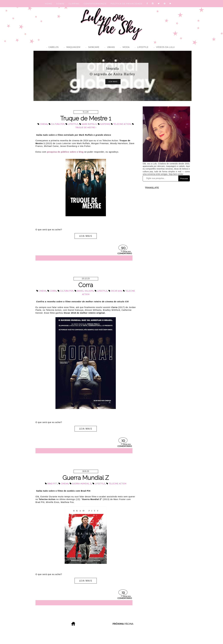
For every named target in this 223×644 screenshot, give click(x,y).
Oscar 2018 (116, 291)
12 (123, 593)
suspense (105, 124)
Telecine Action (122, 124)
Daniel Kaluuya (85, 291)
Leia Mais (113, 82)
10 (123, 441)
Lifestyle (141, 48)
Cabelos (52, 48)
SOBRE (60, 4)
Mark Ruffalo (89, 124)
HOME (49, 4)
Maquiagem (71, 48)
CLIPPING (74, 4)
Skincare (92, 48)
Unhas (109, 48)
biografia (113, 68)
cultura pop (58, 124)
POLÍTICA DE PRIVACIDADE (127, 4)
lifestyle (73, 124)
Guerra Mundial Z (86, 478)
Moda (124, 48)
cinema (44, 124)
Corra (86, 285)
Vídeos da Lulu (164, 48)
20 (123, 248)
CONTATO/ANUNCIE (95, 4)
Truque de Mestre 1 (86, 118)
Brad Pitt (52, 484)
